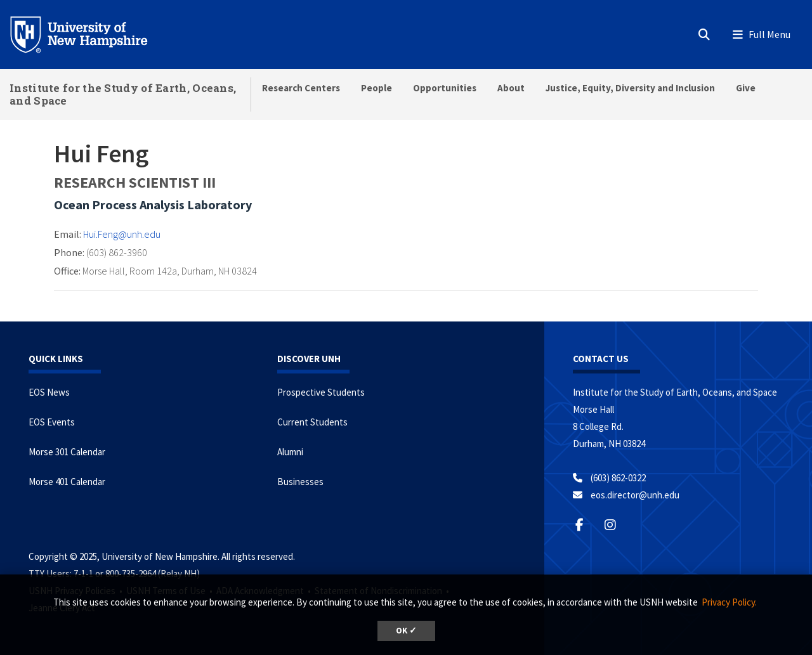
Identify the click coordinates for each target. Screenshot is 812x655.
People (377, 88)
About (511, 88)
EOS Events (52, 422)
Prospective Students (321, 392)
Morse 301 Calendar (67, 452)
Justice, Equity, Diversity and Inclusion (630, 88)
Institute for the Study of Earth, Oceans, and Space (123, 94)
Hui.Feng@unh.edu (122, 234)
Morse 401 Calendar (67, 482)
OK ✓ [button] (406, 631)
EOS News (49, 392)
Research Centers (301, 88)
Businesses (300, 482)
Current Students (312, 422)
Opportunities (445, 88)
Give (746, 88)
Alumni (290, 452)
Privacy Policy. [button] (729, 602)
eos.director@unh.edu (635, 495)
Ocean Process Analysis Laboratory (153, 204)
